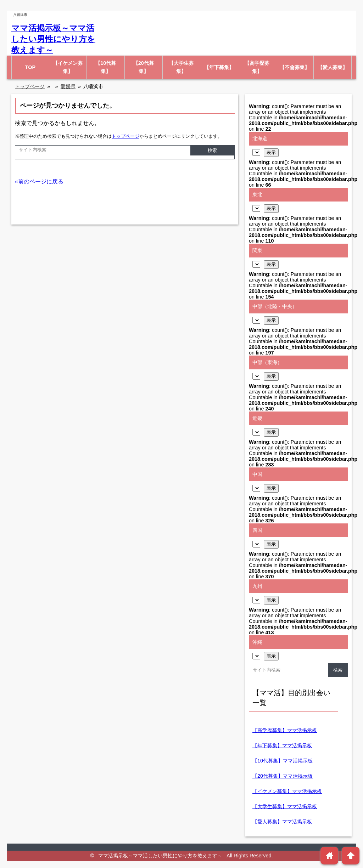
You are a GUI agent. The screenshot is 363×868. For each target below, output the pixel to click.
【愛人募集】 (333, 67)
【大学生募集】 (181, 67)
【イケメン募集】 (68, 67)
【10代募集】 (106, 67)
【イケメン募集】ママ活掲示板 (287, 791)
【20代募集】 (144, 67)
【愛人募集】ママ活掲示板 (282, 822)
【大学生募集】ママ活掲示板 (285, 806)
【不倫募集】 (295, 67)
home (330, 855)
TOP (30, 67)
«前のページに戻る (39, 181)
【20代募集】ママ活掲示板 (283, 776)
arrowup (351, 855)
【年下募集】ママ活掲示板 (282, 745)
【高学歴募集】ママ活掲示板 (285, 730)
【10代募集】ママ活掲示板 (283, 761)
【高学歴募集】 (257, 67)
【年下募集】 (219, 67)
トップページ (125, 136)
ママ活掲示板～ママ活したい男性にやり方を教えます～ (53, 39)
